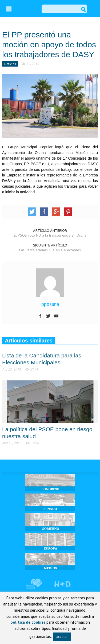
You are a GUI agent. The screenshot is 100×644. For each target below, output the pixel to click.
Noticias (10, 64)
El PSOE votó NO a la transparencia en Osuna (50, 235)
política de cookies (28, 622)
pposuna (50, 304)
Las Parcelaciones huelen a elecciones (50, 250)
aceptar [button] (62, 637)
